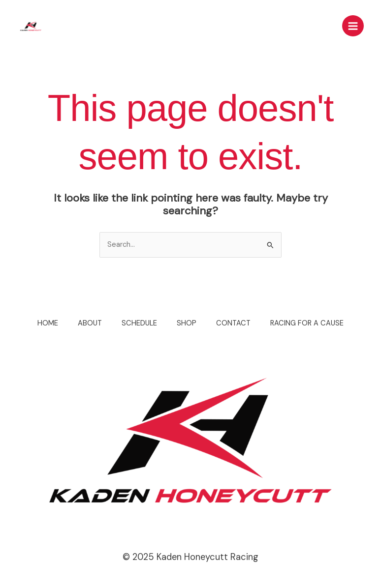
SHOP (187, 323)
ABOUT (90, 323)
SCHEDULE (139, 323)
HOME (48, 323)
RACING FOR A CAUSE (307, 323)
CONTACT (233, 323)
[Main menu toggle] (353, 26)
